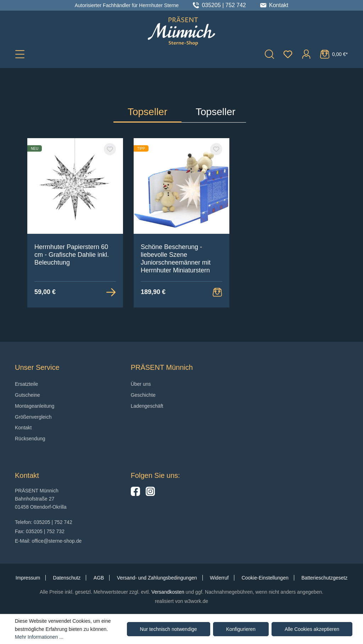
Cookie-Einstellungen (265, 578)
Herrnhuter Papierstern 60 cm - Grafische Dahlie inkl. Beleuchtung (72, 255)
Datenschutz (67, 578)
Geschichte (143, 395)
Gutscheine (27, 395)
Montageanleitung (35, 406)
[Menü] (20, 54)
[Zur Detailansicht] (111, 292)
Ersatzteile (26, 384)
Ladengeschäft (147, 406)
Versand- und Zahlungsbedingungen (157, 578)
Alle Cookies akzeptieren (312, 629)
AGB (99, 578)
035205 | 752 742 (224, 5)
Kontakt (23, 428)
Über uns (141, 384)
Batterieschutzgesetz (324, 578)
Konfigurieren (241, 629)
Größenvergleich (33, 417)
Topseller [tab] (147, 112)
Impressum (28, 578)
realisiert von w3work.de (181, 601)
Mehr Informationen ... (39, 637)
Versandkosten (168, 592)
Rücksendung (30, 439)
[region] (181, 223)
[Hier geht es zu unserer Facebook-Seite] (135, 494)
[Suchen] (269, 54)
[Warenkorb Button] (217, 292)
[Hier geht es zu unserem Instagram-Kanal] (150, 494)
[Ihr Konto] (306, 54)
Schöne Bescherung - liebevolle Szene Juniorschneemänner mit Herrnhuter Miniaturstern (176, 259)
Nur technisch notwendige (169, 629)
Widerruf (219, 578)
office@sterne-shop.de (57, 541)
